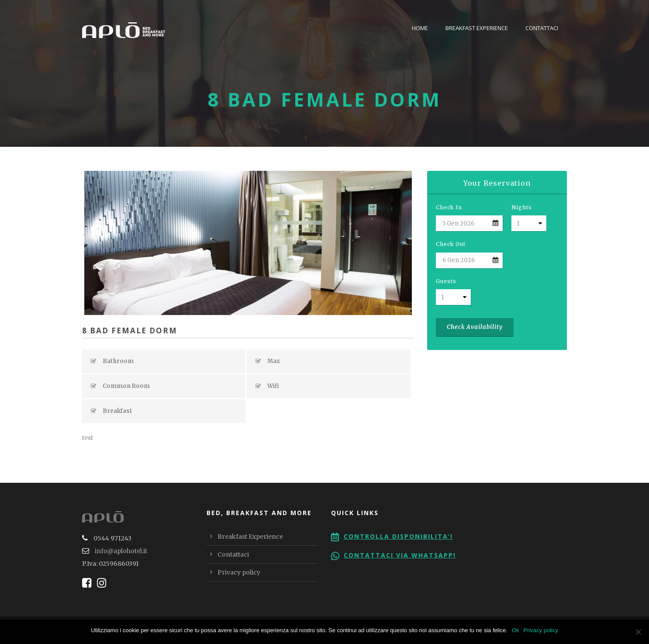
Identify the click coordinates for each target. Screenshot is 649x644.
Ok (516, 630)
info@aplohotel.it (121, 551)
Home (420, 28)
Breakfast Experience (477, 28)
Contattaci (542, 28)
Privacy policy (239, 572)
